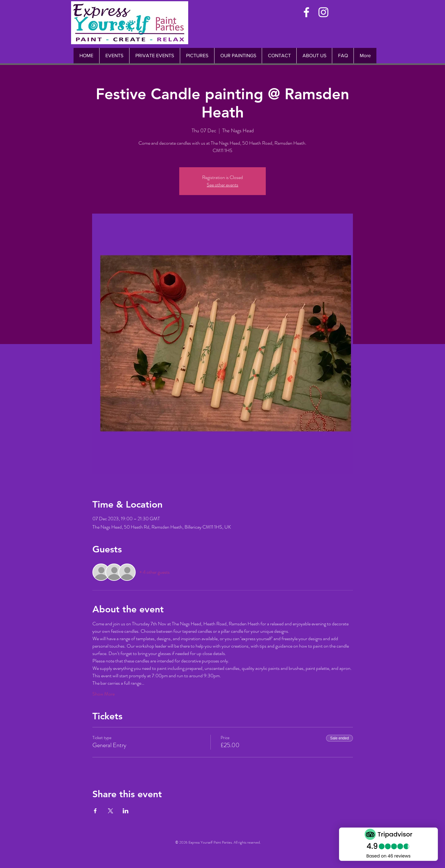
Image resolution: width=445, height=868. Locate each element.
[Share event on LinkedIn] (126, 811)
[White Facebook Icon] (306, 12)
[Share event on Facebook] (95, 811)
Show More (104, 694)
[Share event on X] (110, 811)
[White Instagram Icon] (323, 12)
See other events (222, 185)
